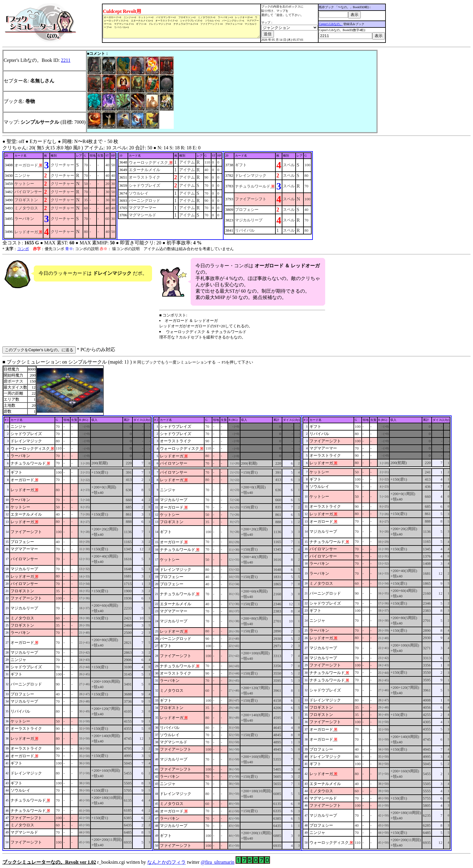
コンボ (23, 249)
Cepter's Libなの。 (336, 24)
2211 (66, 60)
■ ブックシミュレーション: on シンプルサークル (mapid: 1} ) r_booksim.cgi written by (237, 612)
